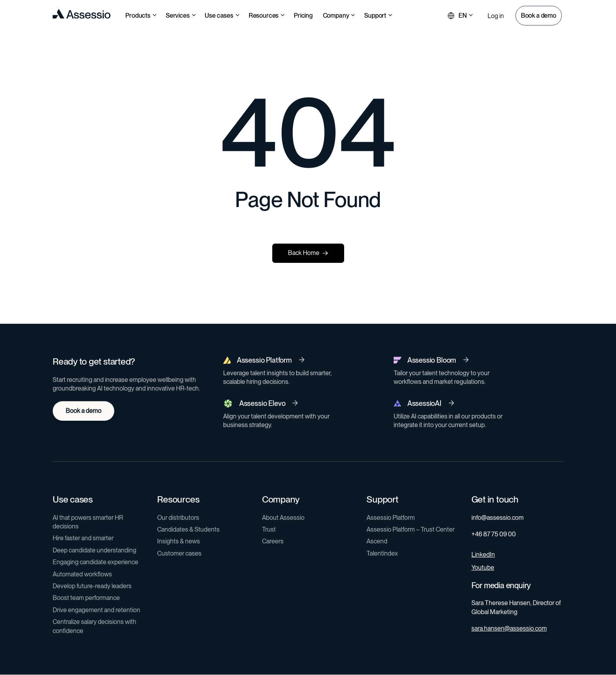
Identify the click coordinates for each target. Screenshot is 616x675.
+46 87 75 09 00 (494, 534)
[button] (496, 16)
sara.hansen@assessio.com (509, 628)
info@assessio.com (498, 518)
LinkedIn (483, 555)
